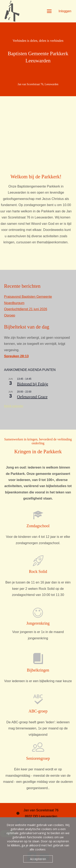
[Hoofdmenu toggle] (49, 11)
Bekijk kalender (14, 406)
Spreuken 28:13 (16, 356)
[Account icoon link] (65, 11)
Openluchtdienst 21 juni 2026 (26, 309)
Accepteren (38, 859)
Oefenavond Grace (32, 397)
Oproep (10, 315)
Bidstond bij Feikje (33, 384)
